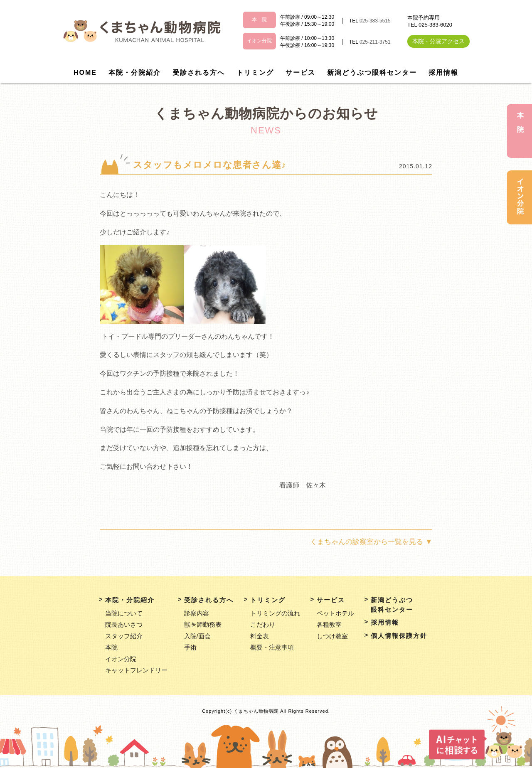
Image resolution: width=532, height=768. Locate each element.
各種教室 (329, 624)
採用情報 (443, 73)
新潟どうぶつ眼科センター (372, 73)
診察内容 (197, 613)
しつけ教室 (332, 636)
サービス (300, 73)
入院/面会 (197, 636)
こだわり (263, 624)
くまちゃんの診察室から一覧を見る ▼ (371, 542)
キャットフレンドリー (136, 670)
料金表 (260, 636)
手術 (190, 647)
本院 (111, 647)
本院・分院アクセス (438, 41)
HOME (85, 73)
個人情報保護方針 (399, 636)
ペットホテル (335, 613)
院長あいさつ (124, 624)
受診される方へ (199, 73)
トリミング (255, 73)
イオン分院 (121, 659)
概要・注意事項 (272, 647)
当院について (124, 613)
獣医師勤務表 (203, 624)
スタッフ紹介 (124, 636)
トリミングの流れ (275, 613)
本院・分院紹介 (135, 73)
